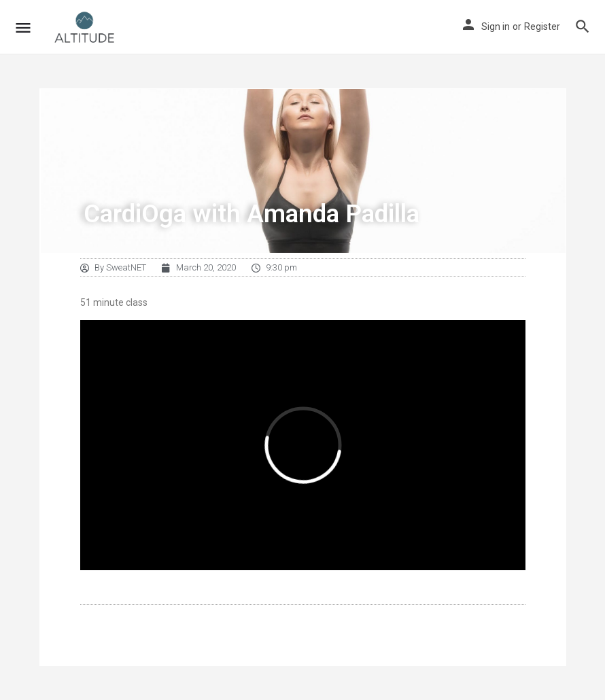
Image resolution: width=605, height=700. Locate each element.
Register (542, 27)
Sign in (496, 27)
